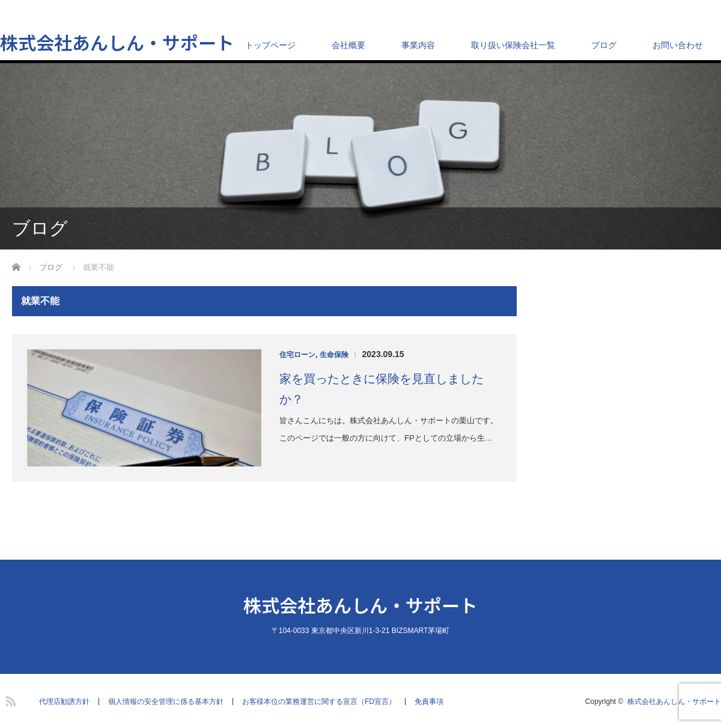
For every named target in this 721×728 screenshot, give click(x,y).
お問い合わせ (678, 45)
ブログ (604, 45)
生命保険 (334, 355)
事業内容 (418, 45)
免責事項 (429, 702)
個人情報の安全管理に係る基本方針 (166, 702)
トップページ (270, 45)
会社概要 (348, 45)
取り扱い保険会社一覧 (513, 45)
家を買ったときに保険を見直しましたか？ (382, 389)
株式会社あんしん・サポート (117, 42)
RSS (9, 699)
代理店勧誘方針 (64, 702)
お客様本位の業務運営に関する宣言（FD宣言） (319, 702)
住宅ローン (297, 355)
